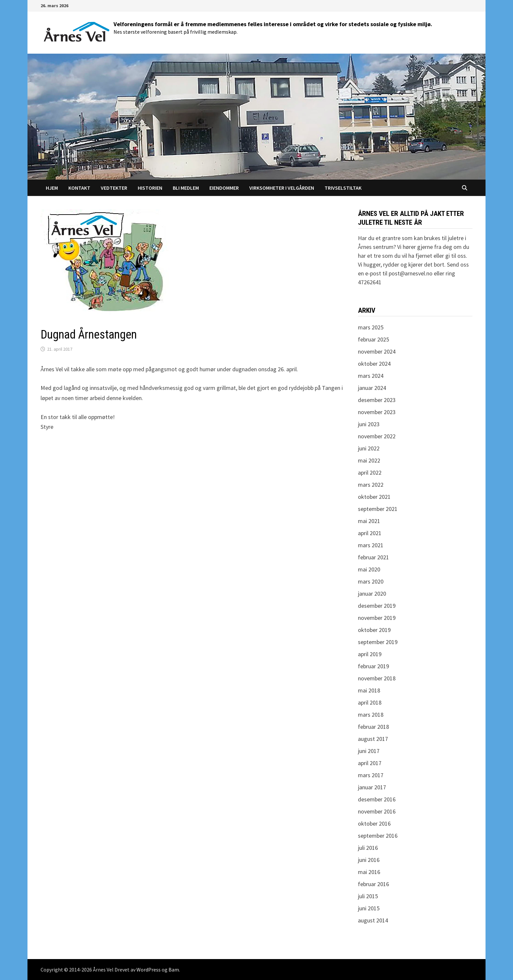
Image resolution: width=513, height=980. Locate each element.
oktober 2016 (374, 823)
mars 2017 (371, 775)
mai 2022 (369, 460)
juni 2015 (369, 908)
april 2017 (370, 763)
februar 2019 (373, 666)
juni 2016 (369, 860)
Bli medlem (186, 188)
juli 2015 (368, 896)
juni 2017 (369, 751)
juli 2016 (368, 848)
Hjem (52, 188)
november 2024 (377, 351)
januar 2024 (372, 388)
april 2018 (370, 702)
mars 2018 (371, 715)
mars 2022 (371, 485)
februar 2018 (373, 727)
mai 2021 (369, 521)
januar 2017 (372, 787)
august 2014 (373, 920)
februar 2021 (373, 557)
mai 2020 (369, 569)
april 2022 (370, 472)
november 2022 (377, 436)
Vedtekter (114, 188)
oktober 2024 (374, 364)
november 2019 (377, 618)
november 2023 (377, 412)
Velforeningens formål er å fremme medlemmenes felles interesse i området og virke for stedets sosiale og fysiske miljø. (273, 24)
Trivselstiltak (343, 188)
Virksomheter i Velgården (282, 188)
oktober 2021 (374, 497)
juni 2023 (369, 424)
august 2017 (373, 739)
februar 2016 (373, 884)
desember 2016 (377, 799)
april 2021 (370, 533)
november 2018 (377, 678)
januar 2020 (372, 594)
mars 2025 (371, 327)
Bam (174, 970)
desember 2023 (377, 400)
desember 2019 (377, 606)
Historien (150, 188)
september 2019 (378, 642)
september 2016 (378, 836)
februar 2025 (373, 339)
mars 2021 (371, 545)
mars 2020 (371, 581)
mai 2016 (369, 872)
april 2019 (370, 654)
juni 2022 (369, 448)
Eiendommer (224, 188)
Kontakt (79, 188)
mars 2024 (371, 376)
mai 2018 (369, 690)
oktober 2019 (374, 630)
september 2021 (378, 509)
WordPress (149, 970)
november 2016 (377, 811)
